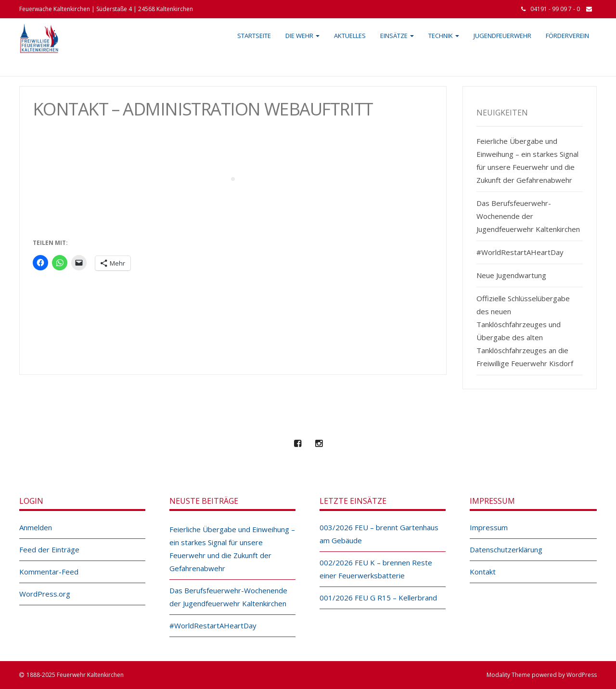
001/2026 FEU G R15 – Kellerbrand (378, 598)
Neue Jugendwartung (511, 275)
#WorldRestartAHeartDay (520, 252)
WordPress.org (45, 594)
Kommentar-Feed (49, 572)
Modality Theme (508, 675)
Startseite (254, 36)
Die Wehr (302, 36)
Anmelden (36, 527)
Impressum (489, 527)
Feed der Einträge (49, 549)
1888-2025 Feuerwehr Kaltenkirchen (75, 675)
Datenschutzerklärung (506, 549)
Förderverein (567, 36)
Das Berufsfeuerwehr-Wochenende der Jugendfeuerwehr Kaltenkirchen (528, 216)
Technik (444, 36)
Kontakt (483, 572)
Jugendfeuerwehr (502, 36)
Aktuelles (350, 36)
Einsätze (397, 36)
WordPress (582, 675)
